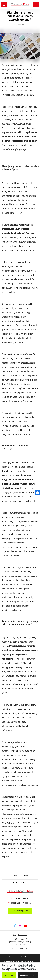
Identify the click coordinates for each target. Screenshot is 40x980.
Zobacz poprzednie (21, 875)
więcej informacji (28, 975)
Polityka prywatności (10, 962)
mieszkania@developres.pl (22, 903)
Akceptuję (9, 975)
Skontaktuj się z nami (20, 910)
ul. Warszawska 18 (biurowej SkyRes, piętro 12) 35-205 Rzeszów (20, 942)
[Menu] (4, 4)
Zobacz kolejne (19, 882)
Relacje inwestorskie (27, 962)
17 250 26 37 (22, 898)
